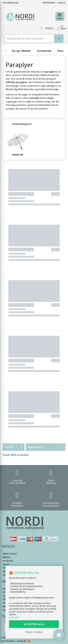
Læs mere (14, 617)
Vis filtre (14, 447)
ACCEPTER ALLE (34, 624)
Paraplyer (17, 155)
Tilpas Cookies (34, 632)
